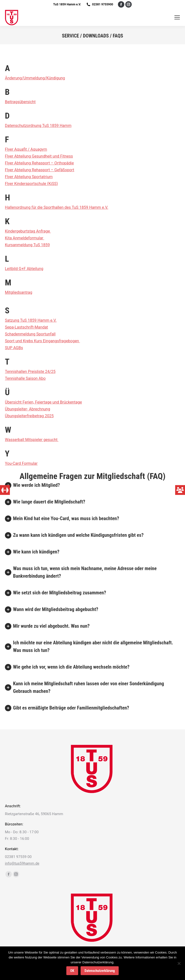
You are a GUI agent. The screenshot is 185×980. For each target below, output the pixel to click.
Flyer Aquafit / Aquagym (26, 149)
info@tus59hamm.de (22, 863)
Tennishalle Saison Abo (25, 378)
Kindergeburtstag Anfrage (28, 231)
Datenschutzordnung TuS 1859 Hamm (38, 126)
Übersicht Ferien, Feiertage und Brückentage (43, 402)
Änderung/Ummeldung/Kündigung (35, 78)
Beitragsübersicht (20, 102)
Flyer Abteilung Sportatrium (29, 177)
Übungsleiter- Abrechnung (28, 409)
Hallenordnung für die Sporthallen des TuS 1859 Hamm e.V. (57, 207)
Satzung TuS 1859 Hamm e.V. (31, 320)
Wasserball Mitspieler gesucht (32, 440)
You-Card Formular (21, 463)
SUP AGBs (14, 348)
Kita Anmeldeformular (25, 238)
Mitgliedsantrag (19, 292)
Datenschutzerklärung (100, 971)
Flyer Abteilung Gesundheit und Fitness (39, 156)
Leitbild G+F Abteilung (24, 269)
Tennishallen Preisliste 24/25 (30, 372)
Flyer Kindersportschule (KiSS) (31, 184)
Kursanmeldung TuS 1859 (27, 245)
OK (72, 971)
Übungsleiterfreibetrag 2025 (29, 416)
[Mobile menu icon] (177, 17)
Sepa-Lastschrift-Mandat (26, 327)
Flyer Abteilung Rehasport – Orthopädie (39, 163)
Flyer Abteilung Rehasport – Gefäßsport (40, 170)
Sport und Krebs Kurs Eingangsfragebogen (42, 341)
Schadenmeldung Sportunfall (30, 334)
